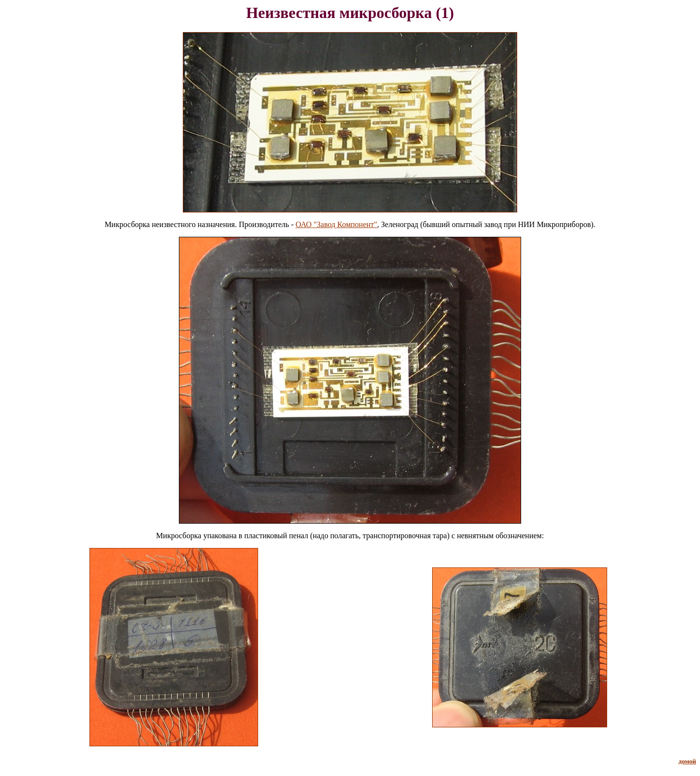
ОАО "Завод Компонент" (336, 224)
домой (687, 761)
